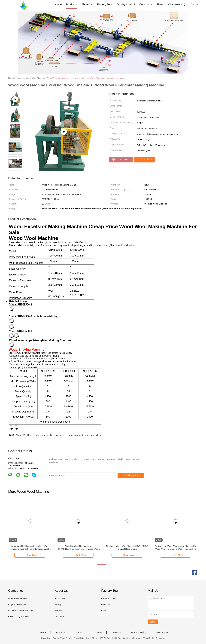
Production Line (108, 598)
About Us (87, 5)
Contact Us (146, 5)
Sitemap (117, 632)
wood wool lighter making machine (85, 435)
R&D (103, 610)
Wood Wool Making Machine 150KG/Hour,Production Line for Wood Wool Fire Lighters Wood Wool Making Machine (78, 548)
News (161, 5)
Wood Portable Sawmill (19, 598)
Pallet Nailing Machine (18, 616)
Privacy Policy (139, 632)
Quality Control (126, 5)
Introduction (60, 598)
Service (58, 610)
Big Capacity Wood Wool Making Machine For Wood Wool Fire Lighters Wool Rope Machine (176, 548)
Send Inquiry (131, 475)
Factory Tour (105, 5)
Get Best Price (121, 160)
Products (71, 5)
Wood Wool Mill (24, 435)
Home (58, 5)
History (58, 604)
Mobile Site (162, 632)
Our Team (59, 616)
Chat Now (174, 5)
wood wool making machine (50, 435)
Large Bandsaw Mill (17, 604)
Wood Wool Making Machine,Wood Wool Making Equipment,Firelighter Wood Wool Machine (30, 548)
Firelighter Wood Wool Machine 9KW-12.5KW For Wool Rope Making (127, 548)
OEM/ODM (106, 604)
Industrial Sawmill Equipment (21, 610)
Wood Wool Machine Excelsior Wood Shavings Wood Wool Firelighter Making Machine (86, 78)
